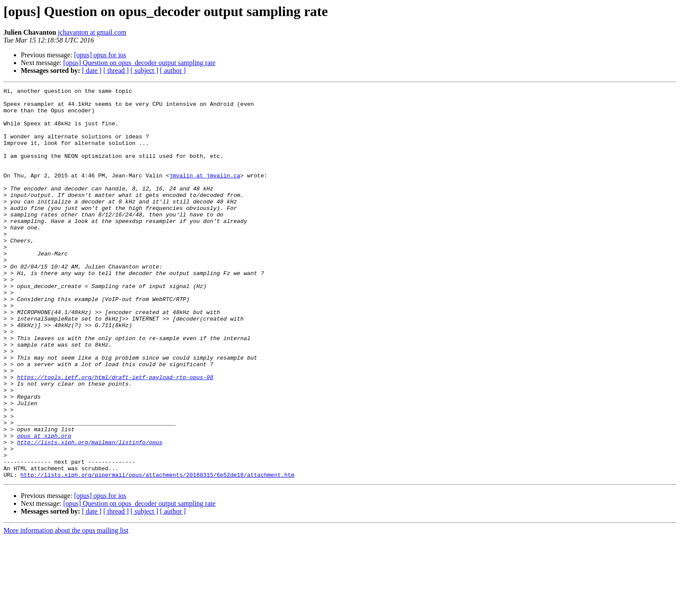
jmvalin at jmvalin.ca (205, 193)
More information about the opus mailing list (66, 608)
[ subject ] (144, 70)
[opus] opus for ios (100, 55)
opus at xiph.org (44, 506)
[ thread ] (116, 70)
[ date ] (92, 70)
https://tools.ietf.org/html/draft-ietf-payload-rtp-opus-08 (115, 436)
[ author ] (173, 70)
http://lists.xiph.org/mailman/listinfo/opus (90, 514)
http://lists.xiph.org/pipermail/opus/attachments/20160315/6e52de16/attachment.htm (157, 553)
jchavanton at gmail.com (92, 32)
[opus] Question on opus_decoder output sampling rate (139, 63)
